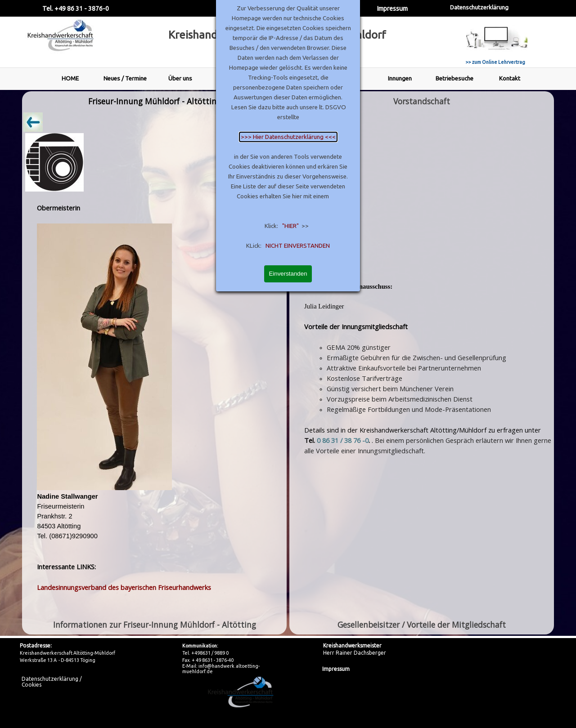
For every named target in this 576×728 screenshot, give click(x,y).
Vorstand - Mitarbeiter (235, 78)
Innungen (400, 78)
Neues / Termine (125, 78)
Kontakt (510, 78)
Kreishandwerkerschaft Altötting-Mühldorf (67, 653)
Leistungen (345, 78)
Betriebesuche (454, 78)
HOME (70, 78)
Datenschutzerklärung (479, 7)
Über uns (180, 78)
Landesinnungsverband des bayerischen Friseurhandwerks (124, 587)
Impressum (392, 8)
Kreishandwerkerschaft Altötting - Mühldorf (277, 35)
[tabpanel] (154, 363)
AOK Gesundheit (290, 78)
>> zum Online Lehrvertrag (495, 62)
